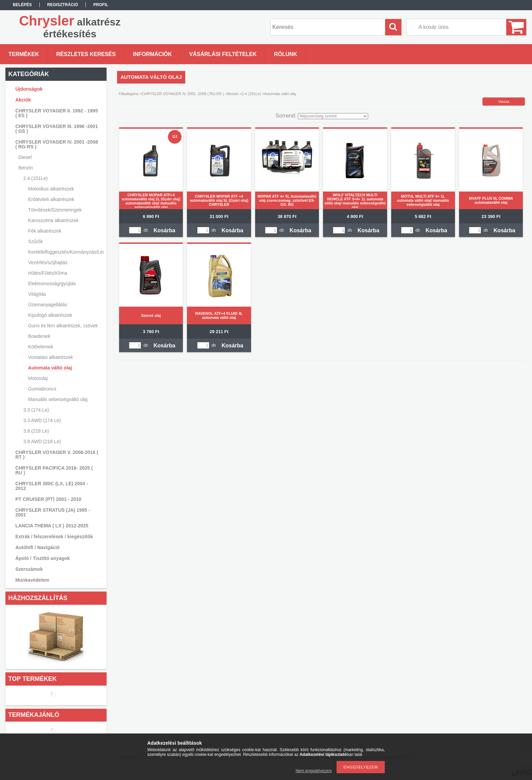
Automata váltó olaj (50, 368)
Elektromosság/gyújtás (52, 284)
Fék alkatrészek (45, 231)
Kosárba (165, 230)
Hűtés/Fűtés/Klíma (48, 273)
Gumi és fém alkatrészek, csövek (63, 326)
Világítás (37, 294)
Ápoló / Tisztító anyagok (43, 558)
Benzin (233, 94)
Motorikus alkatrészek (51, 189)
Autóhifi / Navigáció (37, 547)
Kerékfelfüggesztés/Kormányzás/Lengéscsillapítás (65, 252)
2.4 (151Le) (251, 94)
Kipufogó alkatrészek (50, 315)
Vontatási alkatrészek (51, 357)
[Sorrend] (333, 116)
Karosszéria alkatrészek (53, 220)
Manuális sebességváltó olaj (58, 399)
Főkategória (129, 94)
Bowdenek (39, 336)
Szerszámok (29, 569)
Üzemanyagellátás (48, 305)
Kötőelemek (41, 347)
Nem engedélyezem (314, 771)
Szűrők (36, 241)
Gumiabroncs (42, 389)
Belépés (22, 5)
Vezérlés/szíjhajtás (48, 262)
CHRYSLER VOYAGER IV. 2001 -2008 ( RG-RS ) (183, 94)
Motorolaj (38, 378)
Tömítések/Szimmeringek (55, 210)
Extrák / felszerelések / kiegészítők (54, 537)
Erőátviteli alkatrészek (51, 199)
